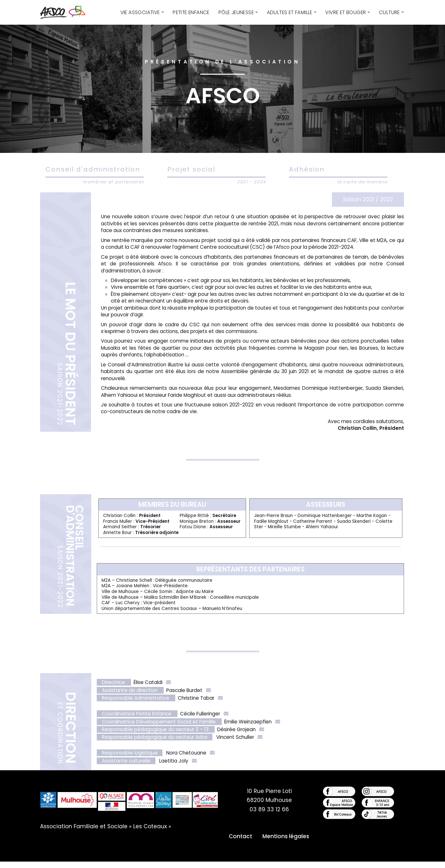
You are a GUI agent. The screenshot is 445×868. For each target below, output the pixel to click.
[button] (162, 12)
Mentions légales (286, 843)
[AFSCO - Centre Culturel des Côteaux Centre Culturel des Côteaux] (66, 12)
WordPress (109, 859)
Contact (240, 843)
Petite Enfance (191, 12)
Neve (47, 859)
